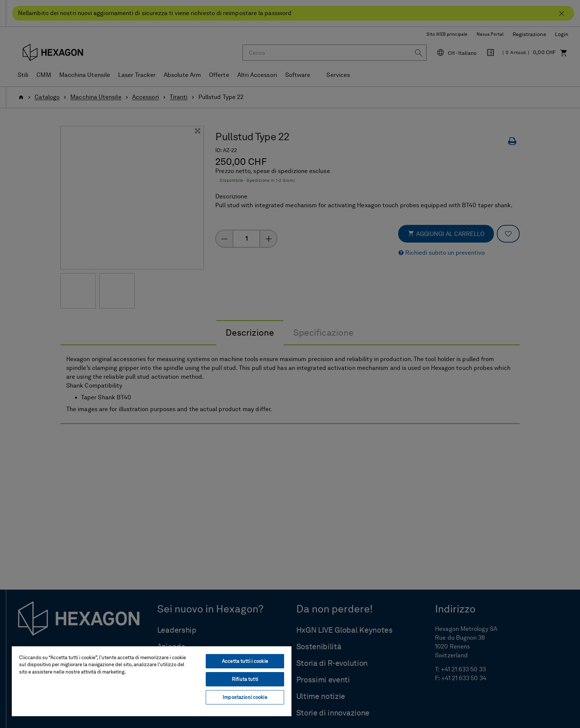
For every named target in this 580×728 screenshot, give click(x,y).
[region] (152, 681)
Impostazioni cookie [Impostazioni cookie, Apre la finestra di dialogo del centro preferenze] (245, 697)
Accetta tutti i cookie (245, 661)
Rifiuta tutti (245, 679)
